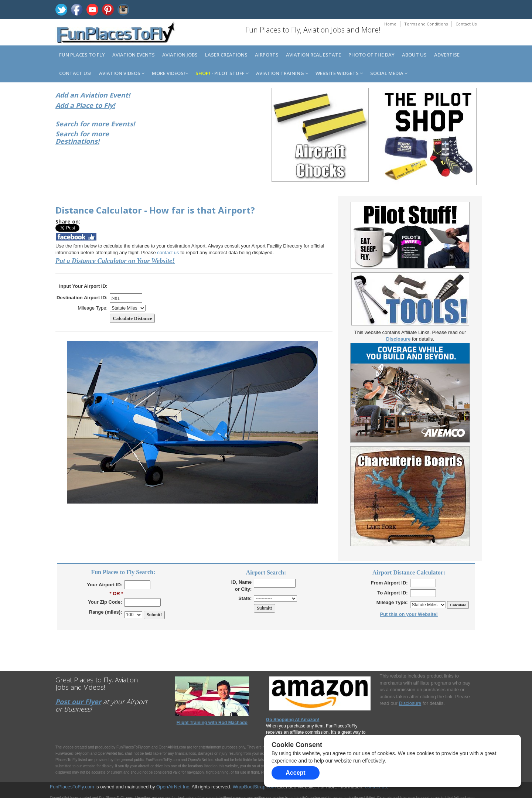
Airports (267, 55)
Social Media (389, 73)
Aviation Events (134, 55)
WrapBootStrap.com (254, 787)
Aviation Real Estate (313, 55)
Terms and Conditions (426, 24)
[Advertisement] (212, 136)
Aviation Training (282, 73)
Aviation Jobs (180, 55)
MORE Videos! (170, 73)
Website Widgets (339, 73)
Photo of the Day (371, 55)
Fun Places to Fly (82, 55)
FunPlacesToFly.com (72, 787)
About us (414, 55)
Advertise (447, 55)
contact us (168, 253)
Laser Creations (226, 55)
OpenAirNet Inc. (173, 787)
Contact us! (75, 73)
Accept (295, 773)
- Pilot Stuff (222, 73)
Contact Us (466, 24)
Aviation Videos (122, 73)
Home (390, 24)
